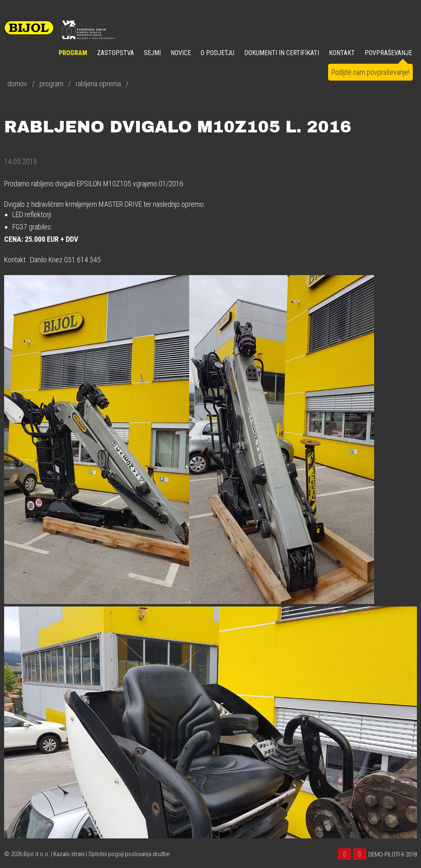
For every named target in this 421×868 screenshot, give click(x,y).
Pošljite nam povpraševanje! (370, 72)
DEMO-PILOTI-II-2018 (393, 854)
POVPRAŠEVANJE (388, 53)
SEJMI (152, 53)
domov (17, 84)
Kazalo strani (69, 854)
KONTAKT (342, 53)
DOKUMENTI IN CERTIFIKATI (282, 53)
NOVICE (181, 53)
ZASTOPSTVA (116, 53)
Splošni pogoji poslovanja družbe (129, 854)
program (51, 84)
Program (73, 53)
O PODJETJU (217, 53)
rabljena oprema (98, 84)
